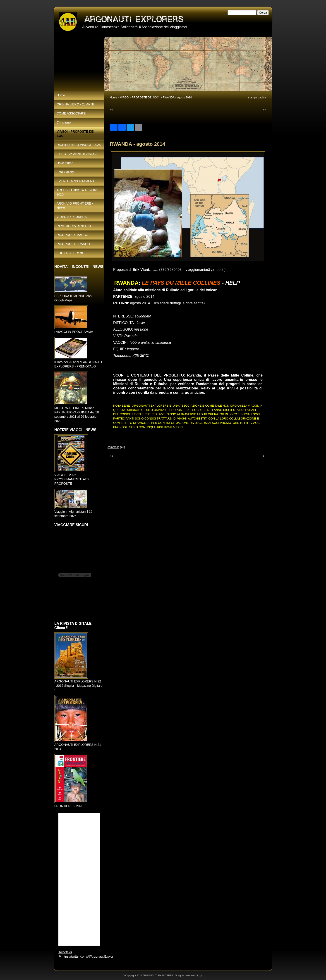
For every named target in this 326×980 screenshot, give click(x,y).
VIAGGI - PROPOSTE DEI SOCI (140, 98)
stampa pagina (257, 98)
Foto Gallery (65, 172)
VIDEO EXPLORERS (72, 217)
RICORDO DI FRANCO (73, 244)
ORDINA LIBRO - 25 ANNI (75, 104)
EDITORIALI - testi (70, 253)
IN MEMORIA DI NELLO (74, 226)
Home (113, 98)
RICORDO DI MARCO (72, 235)
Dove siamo (65, 163)
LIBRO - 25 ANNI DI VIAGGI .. (78, 154)
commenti (113, 447)
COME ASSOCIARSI (71, 113)
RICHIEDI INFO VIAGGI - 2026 (79, 145)
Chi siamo (64, 122)
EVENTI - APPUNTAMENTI (76, 181)
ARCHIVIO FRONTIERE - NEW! (75, 206)
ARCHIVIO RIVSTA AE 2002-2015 (77, 192)
